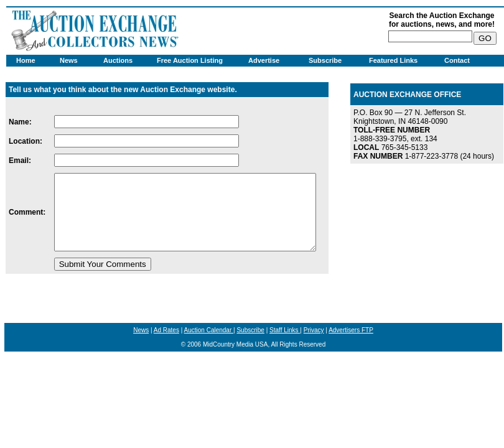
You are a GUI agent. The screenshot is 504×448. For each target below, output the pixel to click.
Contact (457, 60)
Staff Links (285, 330)
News (69, 60)
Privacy (314, 330)
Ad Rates (166, 330)
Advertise (264, 60)
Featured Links (393, 60)
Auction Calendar (209, 330)
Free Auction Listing (190, 60)
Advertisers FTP (351, 330)
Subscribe (325, 60)
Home (26, 60)
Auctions (118, 60)
